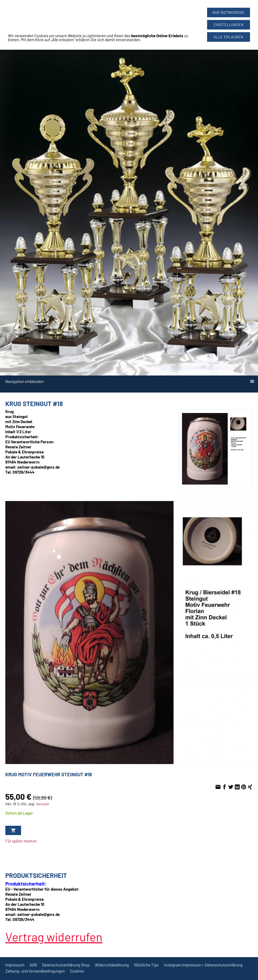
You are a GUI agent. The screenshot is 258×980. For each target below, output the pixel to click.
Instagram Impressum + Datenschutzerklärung (203, 965)
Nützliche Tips (146, 965)
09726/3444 (137, 13)
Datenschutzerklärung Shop (66, 965)
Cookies (77, 971)
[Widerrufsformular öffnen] (16, 2)
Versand (42, 804)
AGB (33, 965)
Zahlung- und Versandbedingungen (35, 971)
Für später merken (21, 841)
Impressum (15, 965)
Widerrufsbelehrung (112, 965)
